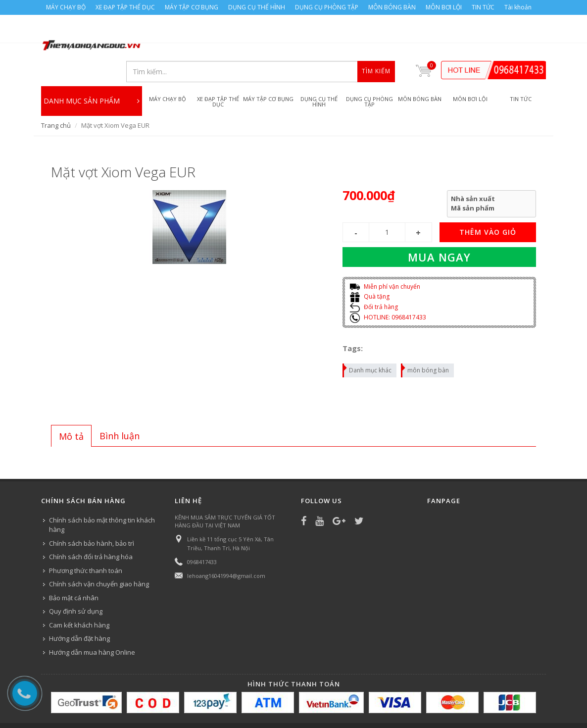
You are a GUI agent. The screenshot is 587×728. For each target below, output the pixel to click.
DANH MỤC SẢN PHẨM (92, 71)
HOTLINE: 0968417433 (388, 290)
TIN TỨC (483, 7)
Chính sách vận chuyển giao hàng (99, 557)
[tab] (71, 409)
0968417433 (202, 535)
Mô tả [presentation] (71, 410)
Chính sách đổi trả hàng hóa (91, 530)
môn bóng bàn (425, 342)
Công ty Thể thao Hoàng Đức (144, 706)
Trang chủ (56, 99)
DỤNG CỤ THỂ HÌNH (257, 7)
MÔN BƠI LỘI (444, 7)
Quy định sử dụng (76, 584)
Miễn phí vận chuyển (385, 260)
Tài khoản (518, 7)
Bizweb (239, 706)
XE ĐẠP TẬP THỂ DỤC (125, 7)
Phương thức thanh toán (86, 544)
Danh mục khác (367, 342)
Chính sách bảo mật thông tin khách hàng (102, 498)
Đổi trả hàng (374, 280)
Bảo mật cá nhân (74, 571)
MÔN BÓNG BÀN (392, 7)
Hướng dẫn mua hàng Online (92, 625)
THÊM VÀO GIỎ (488, 205)
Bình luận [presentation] (120, 409)
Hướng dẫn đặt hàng (79, 612)
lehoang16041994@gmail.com (226, 549)
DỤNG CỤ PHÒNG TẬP (327, 7)
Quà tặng (370, 270)
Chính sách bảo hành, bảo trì (92, 517)
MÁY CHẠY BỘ (66, 7)
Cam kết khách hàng (79, 598)
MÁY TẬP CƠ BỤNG (192, 7)
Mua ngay (439, 230)
